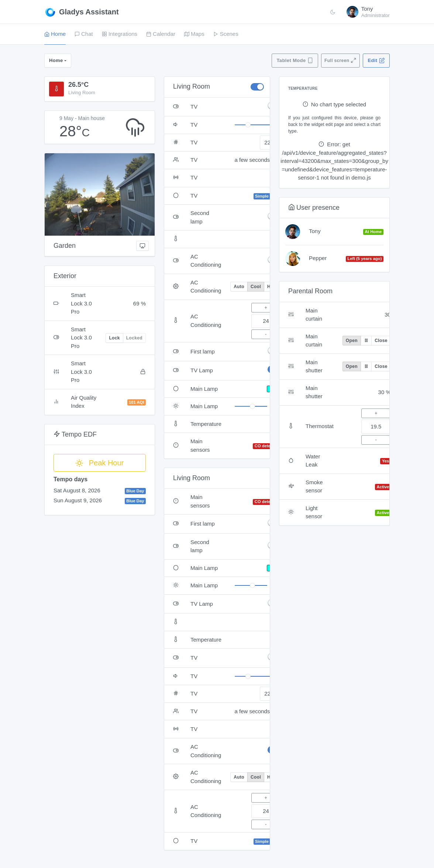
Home (55, 34)
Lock (114, 338)
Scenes (226, 34)
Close (381, 341)
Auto (239, 287)
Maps (194, 34)
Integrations (120, 34)
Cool (256, 287)
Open (352, 341)
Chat (84, 34)
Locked (134, 338)
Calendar (161, 34)
